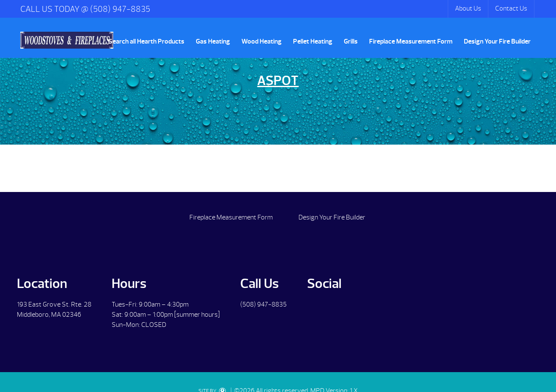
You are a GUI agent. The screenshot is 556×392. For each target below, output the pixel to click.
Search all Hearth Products (146, 41)
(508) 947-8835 (263, 304)
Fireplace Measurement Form (411, 41)
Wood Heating (262, 41)
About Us (468, 8)
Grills (351, 41)
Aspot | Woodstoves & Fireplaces (67, 40)
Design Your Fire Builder (497, 41)
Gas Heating (213, 41)
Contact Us (511, 8)
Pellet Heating (313, 41)
